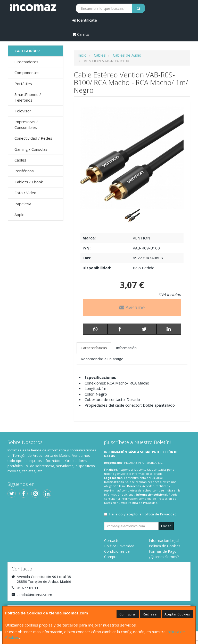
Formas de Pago (163, 551)
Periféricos (24, 171)
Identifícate (85, 20)
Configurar (128, 614)
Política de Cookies (165, 546)
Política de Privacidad (143, 503)
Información (126, 348)
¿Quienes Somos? (164, 557)
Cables (20, 160)
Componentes (27, 73)
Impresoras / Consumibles (26, 124)
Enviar (166, 526)
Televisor (23, 111)
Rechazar (150, 614)
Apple (19, 214)
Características (94, 348)
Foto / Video (25, 193)
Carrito (81, 34)
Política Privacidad (119, 546)
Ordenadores (26, 62)
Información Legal (164, 540)
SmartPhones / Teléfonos (28, 97)
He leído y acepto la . (143, 514)
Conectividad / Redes (33, 138)
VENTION (141, 238)
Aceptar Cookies (177, 614)
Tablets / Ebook (29, 182)
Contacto (112, 540)
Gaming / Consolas (31, 149)
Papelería (23, 204)
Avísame (132, 307)
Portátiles (23, 84)
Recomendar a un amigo (102, 359)
